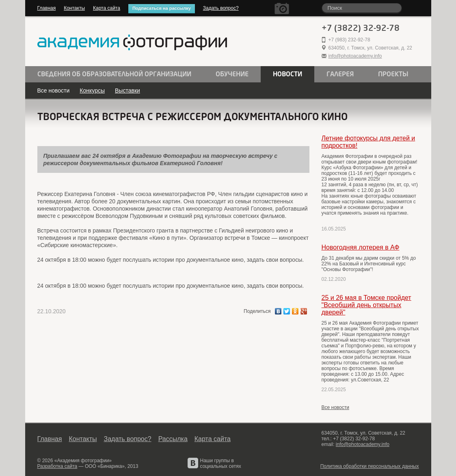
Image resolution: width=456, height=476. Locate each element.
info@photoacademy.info (355, 56)
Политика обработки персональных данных (370, 466)
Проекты (393, 74)
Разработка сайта (57, 466)
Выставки (128, 90)
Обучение (232, 74)
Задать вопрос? (221, 8)
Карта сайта (107, 8)
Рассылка (173, 439)
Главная (47, 8)
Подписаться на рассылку (162, 8)
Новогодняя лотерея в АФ (361, 247)
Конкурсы (92, 90)
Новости (287, 74)
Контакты (74, 8)
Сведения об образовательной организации (114, 74)
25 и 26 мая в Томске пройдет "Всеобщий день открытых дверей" (366, 305)
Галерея (340, 74)
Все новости (54, 90)
